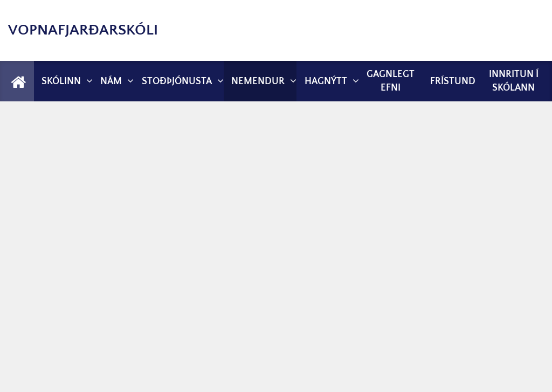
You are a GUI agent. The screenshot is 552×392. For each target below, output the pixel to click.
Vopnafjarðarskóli (83, 30)
